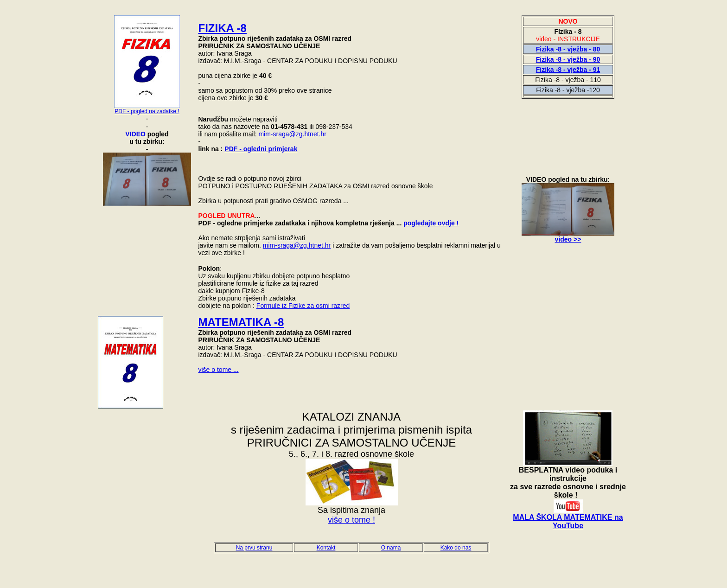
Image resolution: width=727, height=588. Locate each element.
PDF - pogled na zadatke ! (147, 111)
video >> (568, 239)
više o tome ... (219, 370)
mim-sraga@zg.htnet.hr (292, 134)
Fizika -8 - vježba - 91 (568, 70)
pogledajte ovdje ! (431, 223)
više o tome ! (351, 520)
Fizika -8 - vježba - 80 (568, 49)
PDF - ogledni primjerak (261, 149)
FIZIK (223, 28)
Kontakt (326, 548)
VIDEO (136, 134)
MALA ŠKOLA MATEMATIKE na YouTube (568, 521)
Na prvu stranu (254, 548)
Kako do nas (456, 548)
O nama (391, 548)
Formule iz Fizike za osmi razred (303, 306)
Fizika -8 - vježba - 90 (568, 59)
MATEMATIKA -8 (241, 322)
